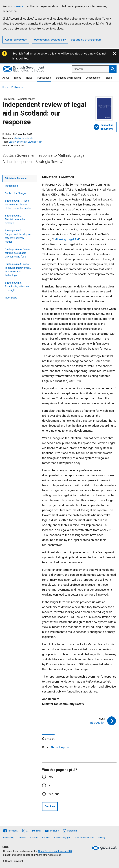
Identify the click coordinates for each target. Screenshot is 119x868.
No (50, 785)
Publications (44, 78)
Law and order (35, 142)
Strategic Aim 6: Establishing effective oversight (17, 286)
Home (5, 87)
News (29, 78)
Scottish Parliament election (30, 54)
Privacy (102, 838)
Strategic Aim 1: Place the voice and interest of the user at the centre (18, 204)
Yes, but (54, 794)
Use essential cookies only (50, 40)
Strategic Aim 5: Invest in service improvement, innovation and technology (18, 270)
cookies (18, 6)
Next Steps (11, 298)
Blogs (109, 78)
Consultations (93, 78)
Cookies (46, 838)
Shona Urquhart (61, 747)
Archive (22, 838)
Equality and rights (18, 142)
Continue (50, 806)
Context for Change (15, 193)
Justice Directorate (24, 138)
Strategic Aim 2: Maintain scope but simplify (15, 219)
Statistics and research (68, 78)
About (6, 78)
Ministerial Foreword (16, 178)
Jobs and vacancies (84, 838)
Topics (17, 78)
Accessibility (9, 838)
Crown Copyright (62, 838)
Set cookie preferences (86, 40)
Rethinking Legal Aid (66, 239)
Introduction (11, 186)
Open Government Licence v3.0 (55, 851)
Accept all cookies (16, 40)
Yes (51, 777)
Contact (34, 838)
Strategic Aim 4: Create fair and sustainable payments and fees (17, 253)
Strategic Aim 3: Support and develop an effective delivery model (18, 236)
